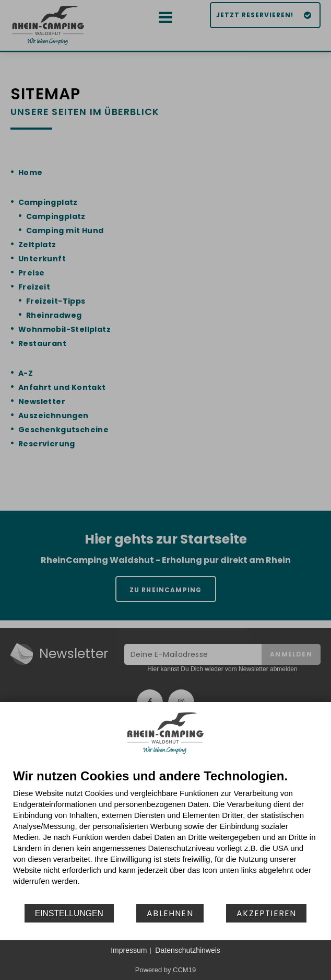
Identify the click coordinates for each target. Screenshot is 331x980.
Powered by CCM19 (165, 970)
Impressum (129, 950)
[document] (165, 836)
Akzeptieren (266, 913)
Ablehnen (170, 913)
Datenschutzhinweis (188, 950)
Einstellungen (69, 913)
